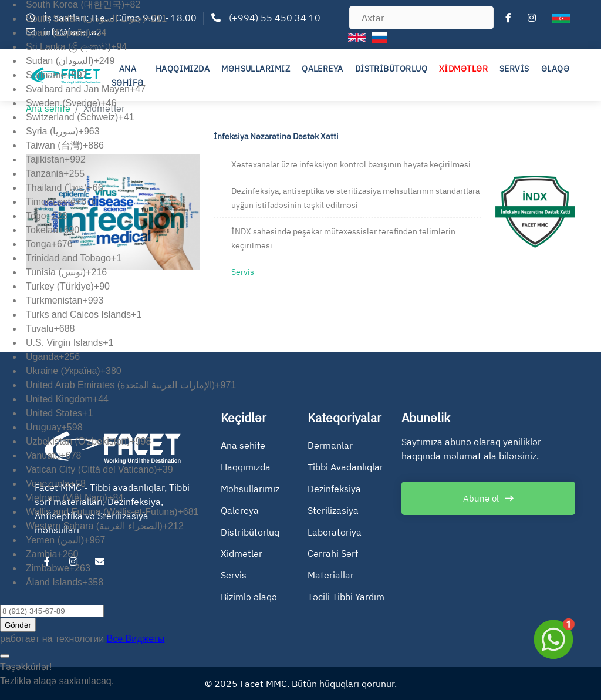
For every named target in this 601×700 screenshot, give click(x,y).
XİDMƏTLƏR (463, 69)
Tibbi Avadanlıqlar (345, 467)
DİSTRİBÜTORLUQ (391, 69)
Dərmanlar (330, 445)
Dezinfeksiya (334, 489)
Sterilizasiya (333, 510)
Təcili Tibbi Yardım (346, 597)
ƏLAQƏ (555, 69)
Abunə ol (481, 498)
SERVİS (514, 69)
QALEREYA (323, 69)
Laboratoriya (335, 532)
